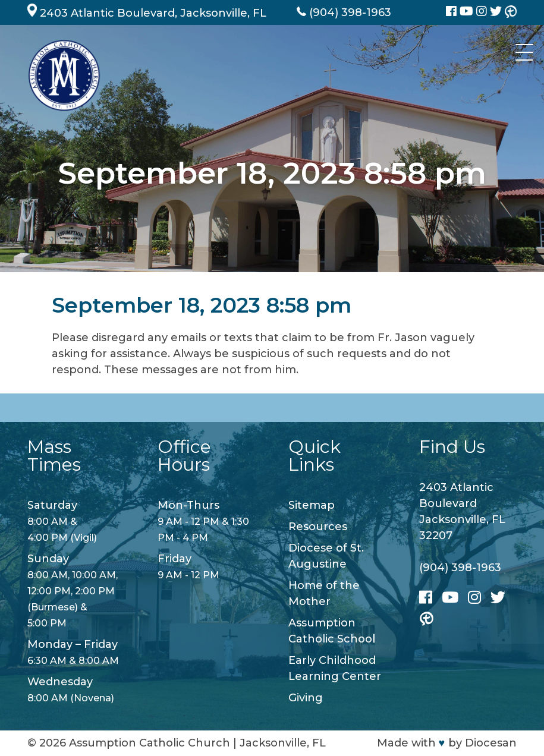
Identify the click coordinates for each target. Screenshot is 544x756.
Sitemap (312, 505)
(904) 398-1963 (460, 568)
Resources (318, 527)
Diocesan (491, 743)
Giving (306, 698)
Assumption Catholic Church (150, 743)
